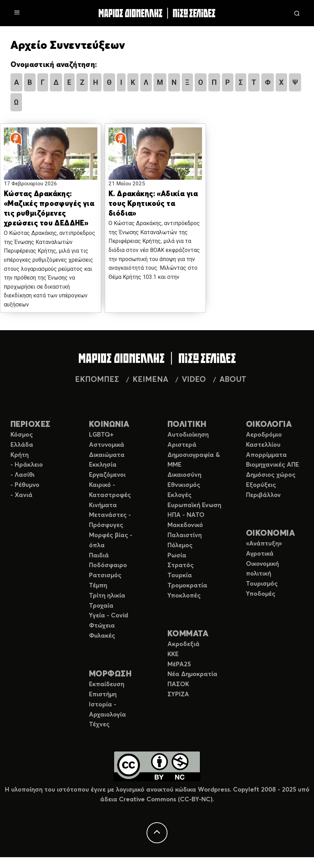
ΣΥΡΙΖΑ (178, 695)
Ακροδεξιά (184, 644)
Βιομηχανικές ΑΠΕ (272, 465)
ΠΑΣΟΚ (178, 684)
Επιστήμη (103, 695)
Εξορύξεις (261, 485)
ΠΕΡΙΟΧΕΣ (31, 425)
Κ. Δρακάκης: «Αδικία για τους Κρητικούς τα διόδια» (153, 204)
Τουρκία (180, 576)
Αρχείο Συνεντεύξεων (68, 46)
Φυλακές (102, 636)
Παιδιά (99, 556)
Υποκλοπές (184, 596)
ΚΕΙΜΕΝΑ (150, 380)
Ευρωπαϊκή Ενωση (194, 505)
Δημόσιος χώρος (271, 475)
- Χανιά (21, 495)
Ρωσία (177, 556)
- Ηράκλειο (27, 465)
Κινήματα (103, 505)
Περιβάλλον (263, 495)
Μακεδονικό (185, 525)
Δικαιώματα (107, 455)
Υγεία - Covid (109, 616)
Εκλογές (180, 495)
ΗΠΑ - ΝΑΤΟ (186, 515)
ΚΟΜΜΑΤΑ (188, 634)
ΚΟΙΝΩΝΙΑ (109, 425)
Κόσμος (22, 435)
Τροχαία (101, 606)
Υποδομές (261, 594)
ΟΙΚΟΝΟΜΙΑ (270, 533)
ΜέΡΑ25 (179, 665)
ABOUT (233, 380)
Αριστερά (182, 445)
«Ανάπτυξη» (264, 544)
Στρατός (181, 565)
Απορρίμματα (266, 455)
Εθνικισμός (184, 485)
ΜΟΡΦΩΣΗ (110, 674)
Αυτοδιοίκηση (188, 435)
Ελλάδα (22, 445)
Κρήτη (20, 455)
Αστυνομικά (107, 445)
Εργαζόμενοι (107, 475)
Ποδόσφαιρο (108, 565)
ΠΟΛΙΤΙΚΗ (187, 425)
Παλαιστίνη (185, 535)
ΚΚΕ (173, 654)
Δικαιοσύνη (184, 475)
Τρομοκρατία (187, 586)
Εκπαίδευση (107, 684)
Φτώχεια (102, 626)
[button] (51, 159)
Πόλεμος (180, 546)
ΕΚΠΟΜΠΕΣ (97, 380)
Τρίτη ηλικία (107, 596)
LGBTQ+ (101, 435)
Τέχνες (99, 725)
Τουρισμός (262, 584)
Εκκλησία (103, 465)
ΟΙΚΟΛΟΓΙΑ (269, 425)
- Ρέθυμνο (25, 485)
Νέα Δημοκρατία (192, 674)
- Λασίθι (23, 475)
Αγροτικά (260, 554)
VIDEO (194, 380)
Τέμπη (98, 586)
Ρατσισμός (105, 576)
